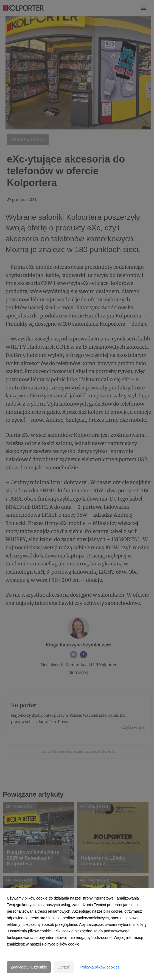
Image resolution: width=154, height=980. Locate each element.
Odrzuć (64, 967)
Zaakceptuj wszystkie (29, 967)
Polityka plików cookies (100, 967)
